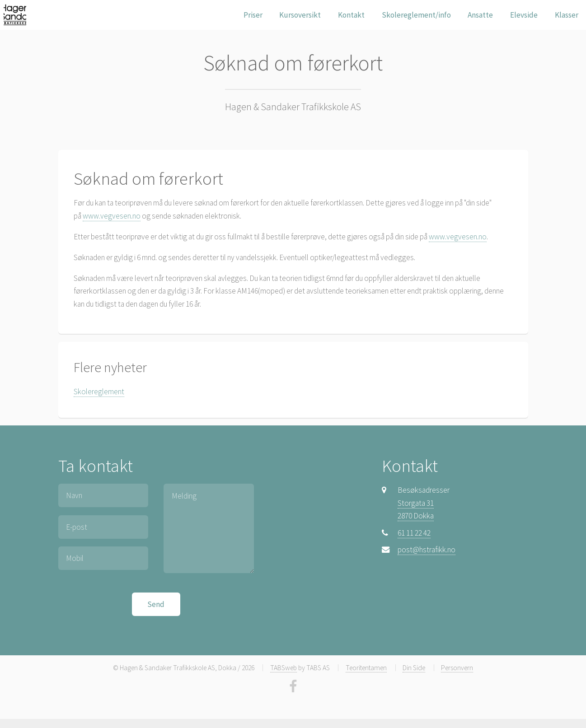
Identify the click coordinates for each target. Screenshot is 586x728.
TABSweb (284, 668)
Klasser (567, 15)
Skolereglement (99, 392)
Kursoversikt (300, 15)
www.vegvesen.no (112, 216)
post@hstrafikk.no (427, 550)
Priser (253, 15)
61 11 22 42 (414, 533)
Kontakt (351, 15)
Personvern (457, 668)
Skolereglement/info (416, 15)
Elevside (524, 15)
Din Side (414, 668)
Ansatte (480, 15)
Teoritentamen (366, 668)
